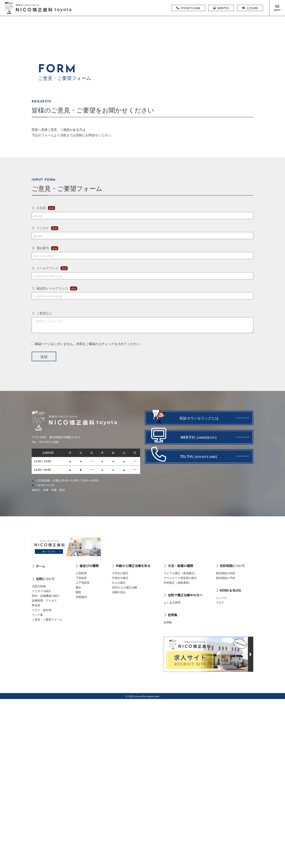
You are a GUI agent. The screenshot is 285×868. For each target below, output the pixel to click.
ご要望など (44, 313)
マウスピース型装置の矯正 (180, 578)
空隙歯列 (81, 597)
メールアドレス (52, 268)
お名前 (46, 208)
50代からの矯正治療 (124, 587)
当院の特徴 (39, 586)
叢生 (78, 587)
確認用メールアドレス (57, 288)
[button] (277, 8)
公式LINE (250, 8)
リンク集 (37, 615)
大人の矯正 (119, 582)
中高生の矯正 (120, 578)
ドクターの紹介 (42, 591)
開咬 (78, 592)
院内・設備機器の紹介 (46, 596)
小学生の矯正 (120, 573)
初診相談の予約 (225, 578)
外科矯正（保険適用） (178, 582)
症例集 (168, 622)
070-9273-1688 (188, 8)
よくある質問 (172, 602)
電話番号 (47, 248)
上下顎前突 (83, 582)
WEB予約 (221, 8)
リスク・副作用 (42, 610)
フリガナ (47, 228)
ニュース (221, 598)
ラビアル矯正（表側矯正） (180, 573)
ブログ (220, 602)
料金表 (36, 605)
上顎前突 (81, 573)
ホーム (40, 566)
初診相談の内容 (225, 573)
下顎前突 (81, 578)
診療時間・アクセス (44, 600)
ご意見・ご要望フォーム (47, 619)
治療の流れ (119, 592)
